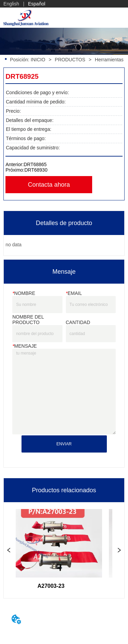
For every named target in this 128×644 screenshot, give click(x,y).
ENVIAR (64, 444)
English (11, 4)
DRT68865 (35, 164)
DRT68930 (36, 170)
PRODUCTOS (70, 60)
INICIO (38, 60)
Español (37, 4)
